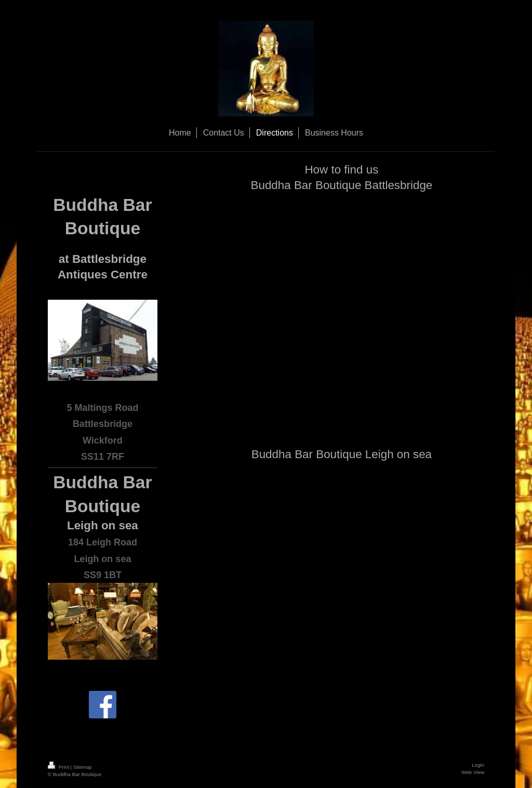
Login (478, 765)
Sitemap (83, 767)
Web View (473, 772)
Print (59, 767)
